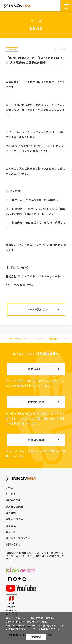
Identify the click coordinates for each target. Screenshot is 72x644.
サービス (11, 494)
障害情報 (12, 49)
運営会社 (11, 525)
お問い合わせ (13, 544)
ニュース (11, 532)
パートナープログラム (18, 538)
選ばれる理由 (13, 500)
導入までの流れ (14, 506)
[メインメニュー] (66, 6)
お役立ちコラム (14, 519)
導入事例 (11, 513)
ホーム (10, 488)
